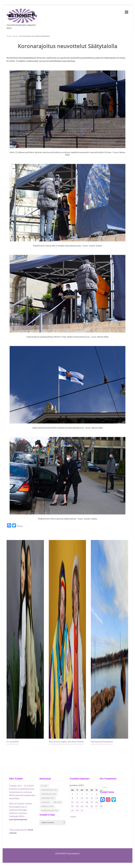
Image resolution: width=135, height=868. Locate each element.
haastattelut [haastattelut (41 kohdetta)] (49, 790)
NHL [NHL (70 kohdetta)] (57, 802)
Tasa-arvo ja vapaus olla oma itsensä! (66, 742)
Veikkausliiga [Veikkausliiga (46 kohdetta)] (50, 810)
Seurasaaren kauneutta (102, 742)
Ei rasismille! (13, 742)
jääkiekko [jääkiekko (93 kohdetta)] (48, 798)
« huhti (73, 817)
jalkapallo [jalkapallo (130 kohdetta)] (49, 794)
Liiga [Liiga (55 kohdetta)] (46, 802)
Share (20, 526)
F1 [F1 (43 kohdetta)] (44, 786)
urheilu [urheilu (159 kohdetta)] (47, 806)
